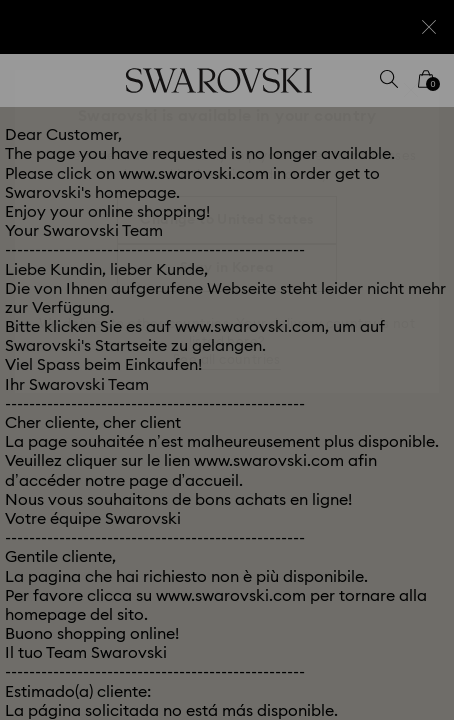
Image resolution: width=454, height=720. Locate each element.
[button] (411, 90)
